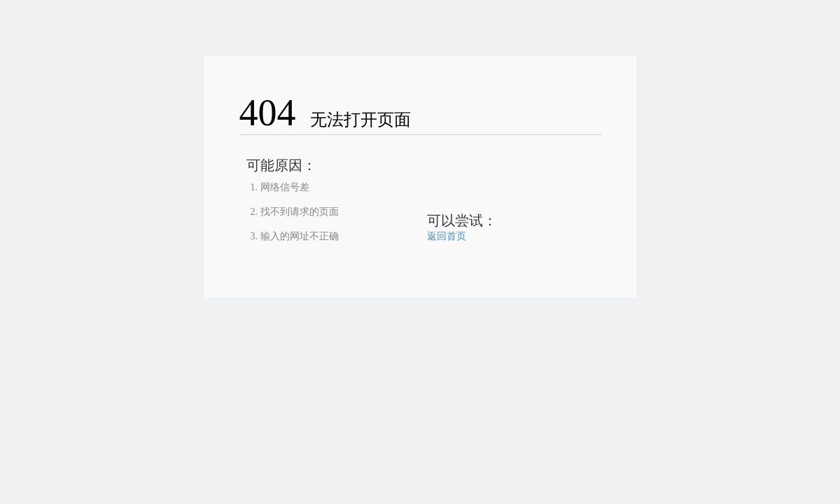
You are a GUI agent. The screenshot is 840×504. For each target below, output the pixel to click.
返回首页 (447, 236)
